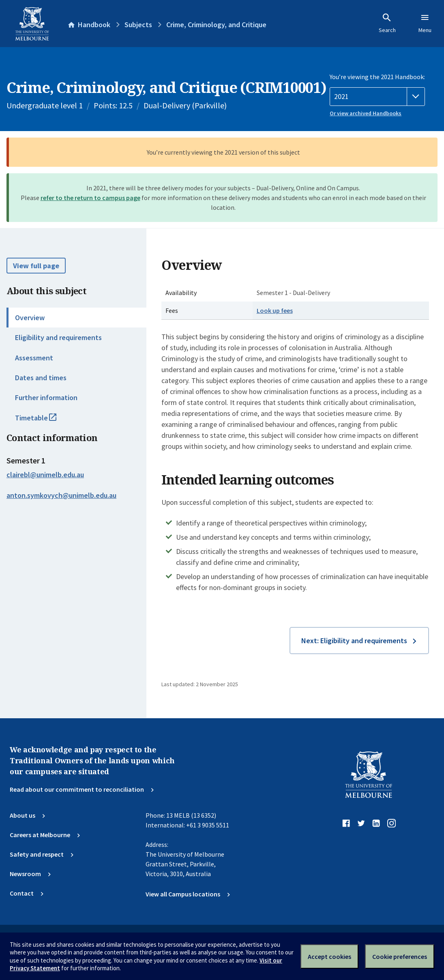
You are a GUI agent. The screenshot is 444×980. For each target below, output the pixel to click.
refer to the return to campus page (90, 198)
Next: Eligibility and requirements (354, 641)
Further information (46, 397)
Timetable (45, 421)
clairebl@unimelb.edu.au (45, 475)
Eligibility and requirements (58, 337)
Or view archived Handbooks (366, 113)
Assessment (34, 358)
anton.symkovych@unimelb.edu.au (61, 495)
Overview (30, 318)
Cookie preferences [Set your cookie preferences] (400, 956)
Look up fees (275, 310)
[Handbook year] (377, 97)
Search (387, 23)
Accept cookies (329, 956)
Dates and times (41, 378)
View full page (36, 266)
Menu (425, 23)
